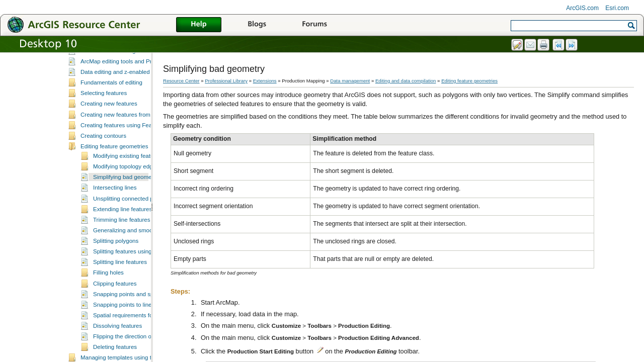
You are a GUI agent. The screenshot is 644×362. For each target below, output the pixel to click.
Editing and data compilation (104, 55)
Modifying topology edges (126, 202)
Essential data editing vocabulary (123, 86)
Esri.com (617, 8)
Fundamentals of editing (111, 118)
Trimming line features (122, 255)
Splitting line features (120, 297)
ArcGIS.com (582, 8)
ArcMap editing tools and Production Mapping (139, 97)
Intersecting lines (115, 223)
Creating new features (109, 139)
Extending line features (123, 244)
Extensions (265, 81)
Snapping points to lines (124, 340)
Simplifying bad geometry (126, 212)
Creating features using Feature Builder (131, 160)
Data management (350, 81)
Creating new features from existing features (137, 150)
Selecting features (104, 128)
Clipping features (115, 319)
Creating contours (103, 171)
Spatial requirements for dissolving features (149, 350)
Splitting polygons (116, 276)
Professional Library (226, 81)
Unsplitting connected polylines (133, 234)
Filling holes (108, 308)
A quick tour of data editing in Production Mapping (144, 75)
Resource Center (181, 81)
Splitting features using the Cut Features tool (150, 287)
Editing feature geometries (114, 182)
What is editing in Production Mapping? (131, 65)
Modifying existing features (127, 191)
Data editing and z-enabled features (126, 107)
